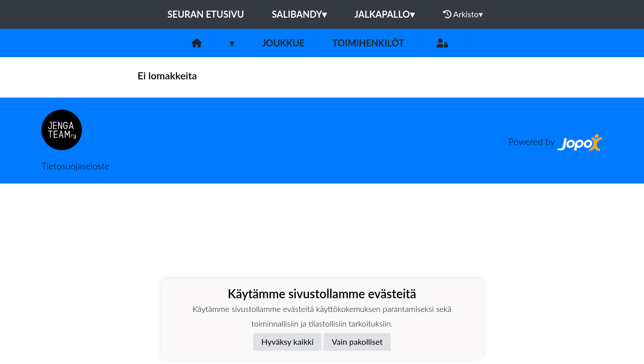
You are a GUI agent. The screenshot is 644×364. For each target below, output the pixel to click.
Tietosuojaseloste (75, 166)
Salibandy (299, 14)
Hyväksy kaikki (287, 342)
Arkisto (463, 14)
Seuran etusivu (206, 14)
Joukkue (283, 43)
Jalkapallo (384, 14)
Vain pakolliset (357, 342)
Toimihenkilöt (368, 43)
